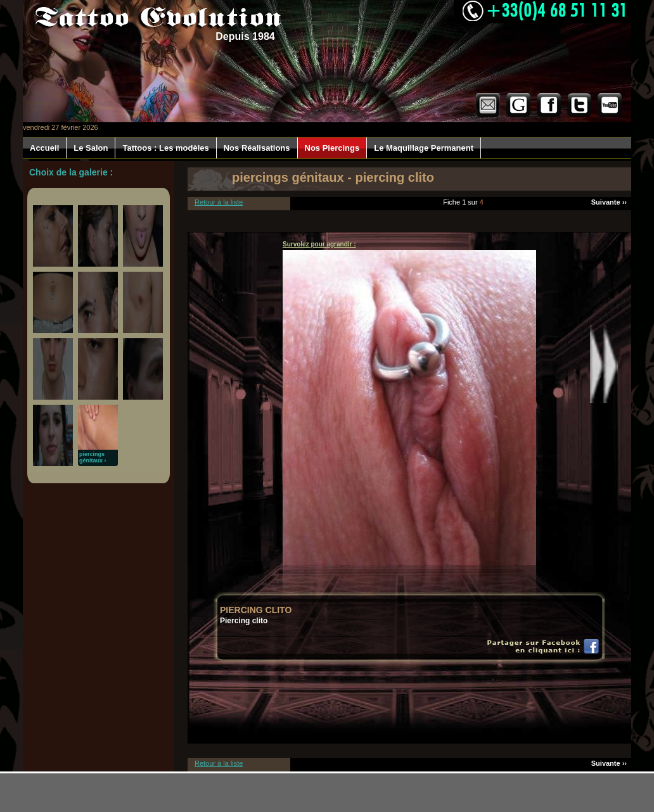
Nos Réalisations (257, 148)
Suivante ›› (609, 202)
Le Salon (91, 148)
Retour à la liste (219, 202)
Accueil (44, 148)
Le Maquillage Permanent (424, 148)
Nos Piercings (332, 148)
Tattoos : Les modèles (165, 148)
